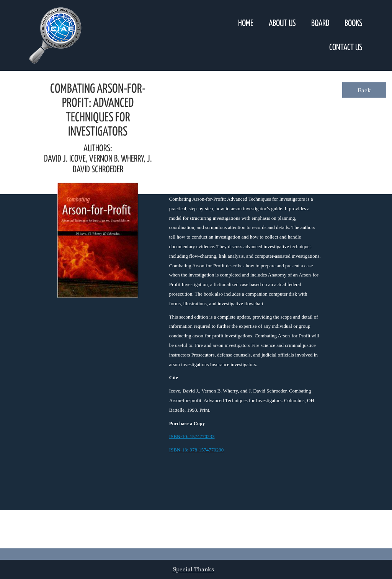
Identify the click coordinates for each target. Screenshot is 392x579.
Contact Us (346, 48)
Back (364, 90)
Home (246, 24)
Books (354, 24)
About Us (282, 24)
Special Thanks (193, 569)
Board (320, 24)
